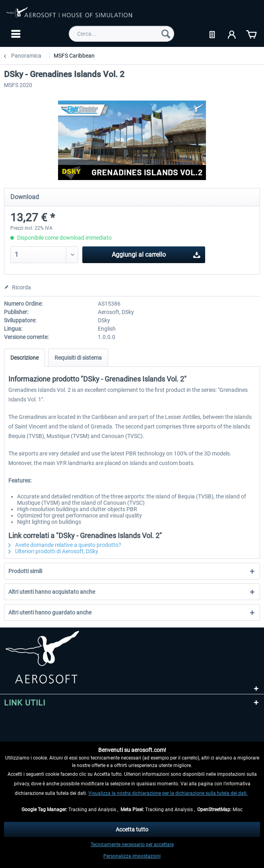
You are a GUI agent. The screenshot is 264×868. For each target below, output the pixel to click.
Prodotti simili (25, 571)
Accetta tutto (132, 829)
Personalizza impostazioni (132, 856)
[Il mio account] (232, 34)
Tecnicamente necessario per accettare (132, 845)
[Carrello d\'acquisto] (251, 34)
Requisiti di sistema (78, 358)
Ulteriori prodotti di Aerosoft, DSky (53, 551)
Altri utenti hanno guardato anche (50, 612)
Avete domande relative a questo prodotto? (65, 545)
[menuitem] (15, 34)
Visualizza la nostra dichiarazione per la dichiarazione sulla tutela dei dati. (168, 793)
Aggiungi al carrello (156, 253)
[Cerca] (166, 34)
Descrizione (24, 358)
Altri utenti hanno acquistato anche (52, 592)
